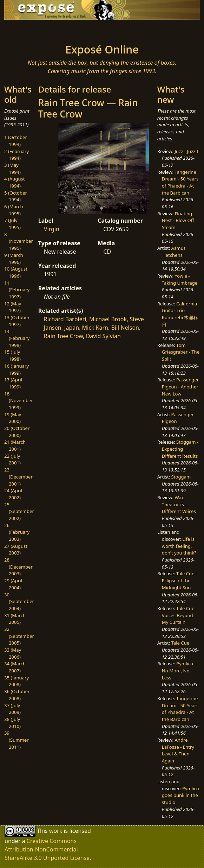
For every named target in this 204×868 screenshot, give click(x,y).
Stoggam (181, 477)
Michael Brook (108, 319)
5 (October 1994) (16, 196)
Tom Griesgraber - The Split (181, 352)
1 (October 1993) (16, 141)
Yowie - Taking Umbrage (180, 279)
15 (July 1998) (12, 355)
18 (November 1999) (19, 401)
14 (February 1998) (17, 338)
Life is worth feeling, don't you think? (179, 546)
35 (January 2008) (17, 681)
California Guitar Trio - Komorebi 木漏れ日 (180, 314)
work (56, 831)
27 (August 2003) (16, 550)
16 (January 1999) (17, 369)
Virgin (52, 229)
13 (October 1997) (17, 321)
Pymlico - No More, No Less (179, 670)
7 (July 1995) (12, 224)
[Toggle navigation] (26, 30)
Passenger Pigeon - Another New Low (180, 387)
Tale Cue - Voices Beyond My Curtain (179, 615)
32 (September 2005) (19, 636)
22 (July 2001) (12, 460)
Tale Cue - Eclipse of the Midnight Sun (179, 580)
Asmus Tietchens (174, 252)
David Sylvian (103, 336)
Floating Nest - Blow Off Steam (178, 220)
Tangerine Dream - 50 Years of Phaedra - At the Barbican (180, 182)
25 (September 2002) (19, 511)
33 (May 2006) (13, 653)
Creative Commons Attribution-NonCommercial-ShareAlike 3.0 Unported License (47, 849)
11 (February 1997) (17, 290)
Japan (72, 328)
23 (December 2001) (18, 477)
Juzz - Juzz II (187, 151)
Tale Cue (180, 643)
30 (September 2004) (19, 601)
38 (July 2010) (12, 723)
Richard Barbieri (65, 319)
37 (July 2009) (12, 709)
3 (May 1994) (12, 169)
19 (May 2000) (13, 418)
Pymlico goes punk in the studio (180, 795)
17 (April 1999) (13, 383)
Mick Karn (95, 328)
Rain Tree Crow (63, 336)
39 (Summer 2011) (17, 740)
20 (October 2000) (17, 432)
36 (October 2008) (17, 695)
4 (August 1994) (15, 182)
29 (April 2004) (13, 584)
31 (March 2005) (15, 619)
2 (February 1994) (17, 155)
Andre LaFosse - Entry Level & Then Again (178, 750)
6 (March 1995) (14, 210)
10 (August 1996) (16, 272)
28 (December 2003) (18, 567)
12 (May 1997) (13, 307)
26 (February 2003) (17, 532)
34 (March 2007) (15, 667)
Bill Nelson (125, 328)
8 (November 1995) (19, 241)
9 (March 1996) (14, 259)
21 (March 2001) (15, 445)
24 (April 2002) (13, 494)
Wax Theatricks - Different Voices (179, 504)
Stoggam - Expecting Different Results (180, 449)
